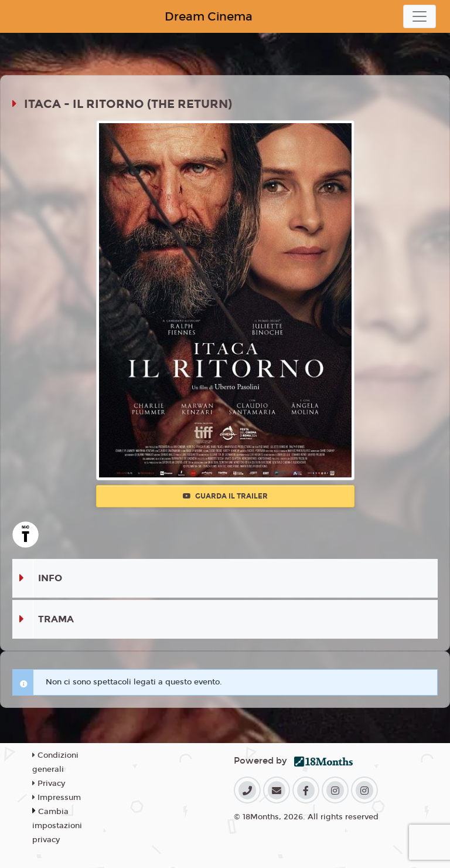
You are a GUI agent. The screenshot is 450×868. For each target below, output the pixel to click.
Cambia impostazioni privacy (57, 826)
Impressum (57, 798)
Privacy (49, 784)
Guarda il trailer (225, 496)
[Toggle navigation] (420, 16)
